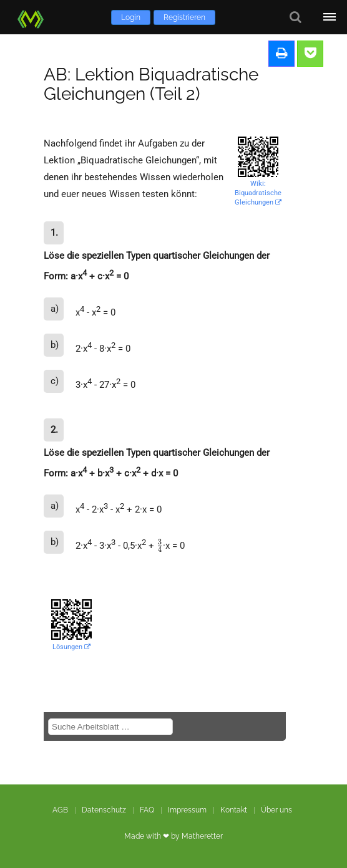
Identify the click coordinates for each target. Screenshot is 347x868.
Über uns (276, 810)
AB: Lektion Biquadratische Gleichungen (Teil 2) (151, 84)
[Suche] (296, 17)
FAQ (147, 810)
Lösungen (71, 647)
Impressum (187, 810)
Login (131, 17)
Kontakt (234, 810)
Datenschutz (104, 810)
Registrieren (184, 17)
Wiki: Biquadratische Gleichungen (258, 193)
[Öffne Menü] (330, 17)
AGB (60, 810)
